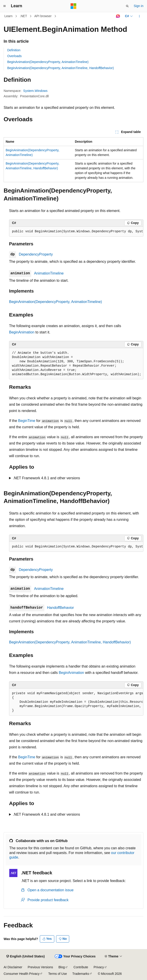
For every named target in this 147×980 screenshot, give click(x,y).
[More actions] (139, 16)
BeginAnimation (22, 332)
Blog (62, 967)
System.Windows (35, 91)
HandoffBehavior (60, 608)
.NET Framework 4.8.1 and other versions (46, 478)
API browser (43, 16)
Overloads (14, 56)
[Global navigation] (5, 6)
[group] (76, 232)
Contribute (81, 967)
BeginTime (27, 421)
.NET (24, 16)
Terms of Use (57, 974)
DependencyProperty (36, 254)
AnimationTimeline (49, 273)
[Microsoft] (73, 6)
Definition (14, 50)
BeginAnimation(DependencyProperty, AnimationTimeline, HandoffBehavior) (60, 68)
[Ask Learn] (118, 16)
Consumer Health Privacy (22, 974)
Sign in (139, 6)
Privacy (99, 967)
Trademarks (81, 974)
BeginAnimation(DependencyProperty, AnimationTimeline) (48, 62)
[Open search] (127, 6)
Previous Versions (40, 967)
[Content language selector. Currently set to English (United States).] (25, 957)
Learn (9, 16)
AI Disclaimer (13, 967)
